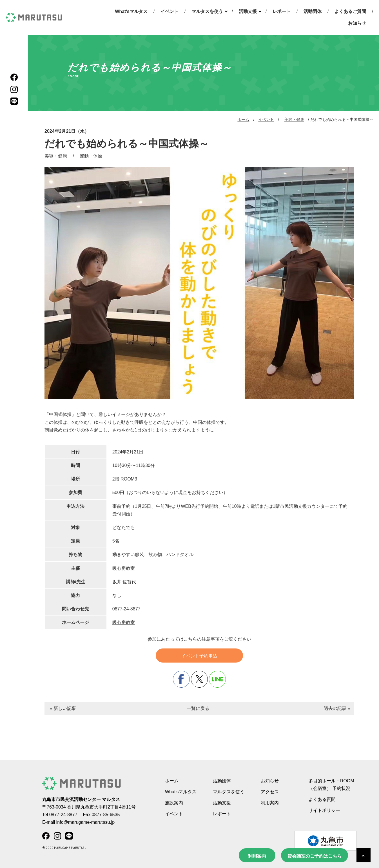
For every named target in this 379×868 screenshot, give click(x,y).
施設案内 (174, 803)
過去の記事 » (337, 708)
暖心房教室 (124, 622)
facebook (181, 679)
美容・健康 (294, 119)
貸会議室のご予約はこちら (315, 856)
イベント (170, 11)
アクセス (270, 792)
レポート (282, 11)
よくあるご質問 (350, 11)
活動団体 (313, 11)
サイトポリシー (324, 810)
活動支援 (248, 11)
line (217, 679)
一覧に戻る (198, 708)
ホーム (243, 119)
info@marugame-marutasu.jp (85, 822)
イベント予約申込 (199, 656)
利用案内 (257, 856)
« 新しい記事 (63, 708)
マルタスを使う (207, 11)
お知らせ (357, 23)
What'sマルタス (131, 11)
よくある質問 (322, 799)
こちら (190, 639)
